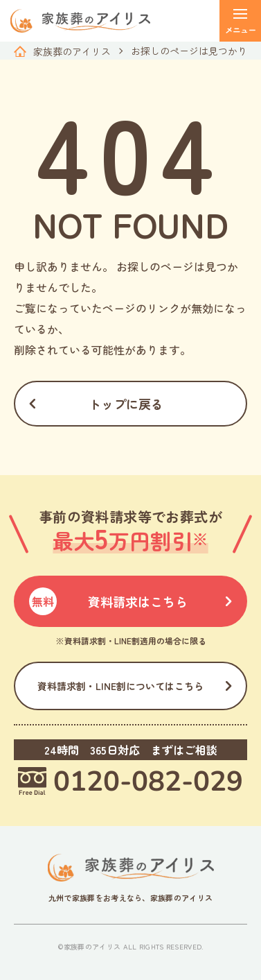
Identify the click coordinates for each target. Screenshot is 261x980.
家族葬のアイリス (72, 51)
